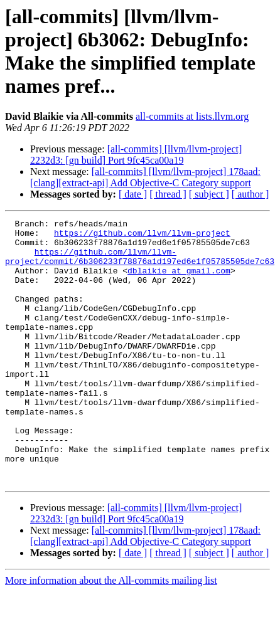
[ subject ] (209, 194)
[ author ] (251, 194)
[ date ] (133, 194)
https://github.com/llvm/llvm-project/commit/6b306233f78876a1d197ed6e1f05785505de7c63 (140, 265)
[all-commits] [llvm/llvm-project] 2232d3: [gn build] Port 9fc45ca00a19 (136, 155)
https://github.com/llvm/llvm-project (142, 236)
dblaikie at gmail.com (179, 282)
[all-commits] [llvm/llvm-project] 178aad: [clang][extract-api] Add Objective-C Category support (145, 177)
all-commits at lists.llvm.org (192, 116)
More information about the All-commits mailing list (111, 633)
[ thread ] (168, 194)
